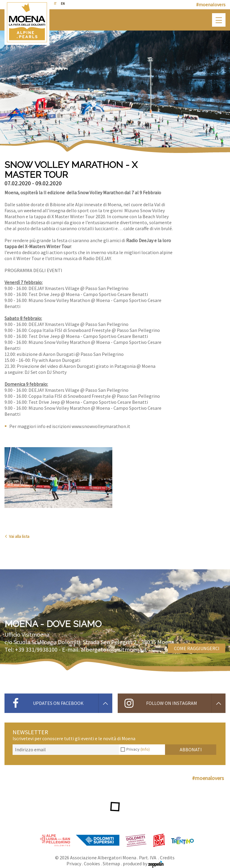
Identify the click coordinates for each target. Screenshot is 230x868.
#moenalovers (211, 4)
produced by (143, 864)
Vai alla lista (17, 536)
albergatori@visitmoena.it (114, 649)
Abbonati (191, 749)
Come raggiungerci (197, 648)
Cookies (92, 864)
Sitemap (111, 864)
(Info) (145, 749)
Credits (167, 858)
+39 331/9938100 (36, 649)
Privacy (138, 749)
